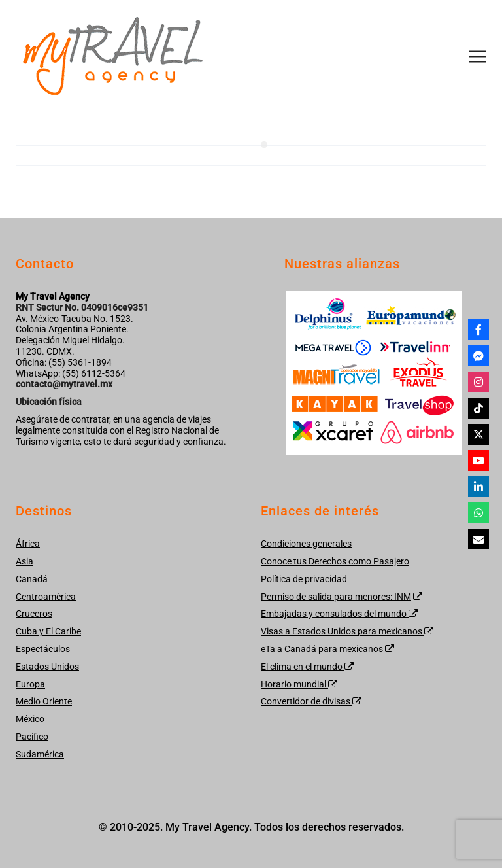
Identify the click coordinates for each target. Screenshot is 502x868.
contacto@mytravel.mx (64, 384)
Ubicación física (49, 402)
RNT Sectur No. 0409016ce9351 (82, 307)
